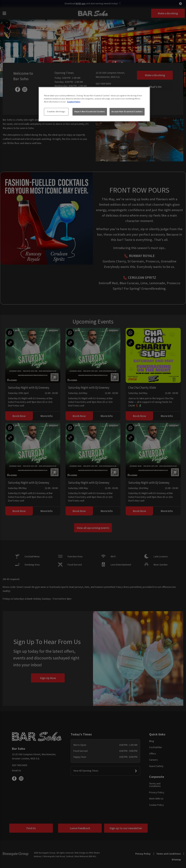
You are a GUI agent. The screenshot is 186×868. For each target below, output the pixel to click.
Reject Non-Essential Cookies (90, 112)
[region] (94, 104)
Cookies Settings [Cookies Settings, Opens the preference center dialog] (56, 112)
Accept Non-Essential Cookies (127, 112)
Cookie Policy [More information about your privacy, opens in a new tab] (74, 102)
